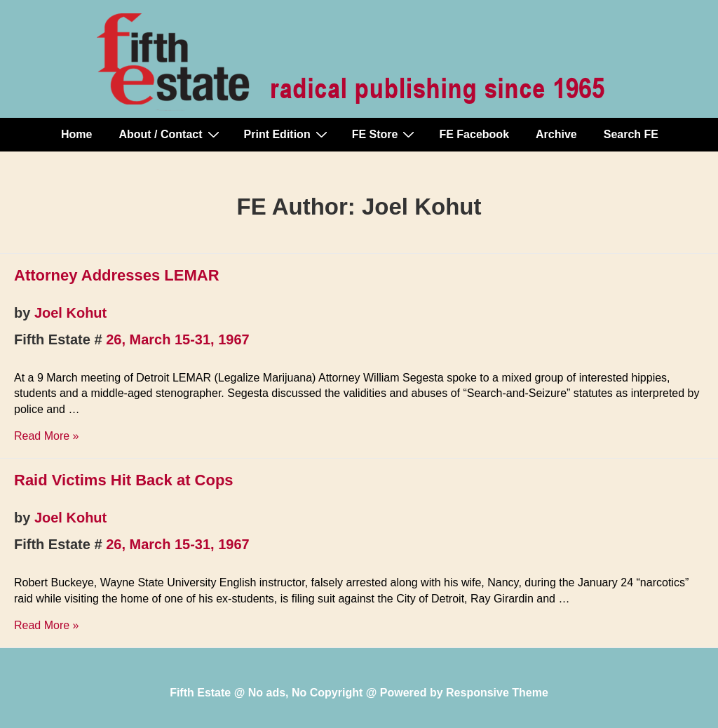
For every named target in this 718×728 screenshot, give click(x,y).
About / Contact (170, 134)
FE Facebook (474, 134)
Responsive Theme (497, 693)
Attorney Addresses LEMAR (117, 275)
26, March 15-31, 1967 (178, 339)
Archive (556, 134)
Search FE (631, 134)
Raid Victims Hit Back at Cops (124, 480)
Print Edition (287, 134)
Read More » (47, 436)
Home (76, 134)
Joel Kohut (70, 313)
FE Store (385, 134)
